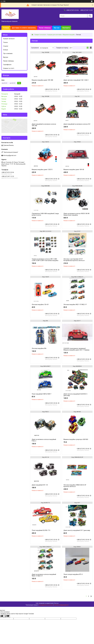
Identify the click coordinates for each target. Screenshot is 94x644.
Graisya (6, 50)
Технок (5, 42)
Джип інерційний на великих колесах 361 (77, 124)
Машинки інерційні (69, 35)
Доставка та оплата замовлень (24, 28)
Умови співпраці (45, 28)
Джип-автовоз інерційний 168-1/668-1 (76, 80)
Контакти (66, 28)
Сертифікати (7, 65)
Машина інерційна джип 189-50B (42, 80)
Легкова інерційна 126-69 (40, 304)
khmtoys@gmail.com (10, 155)
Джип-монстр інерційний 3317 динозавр (77, 530)
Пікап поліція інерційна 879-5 (73, 574)
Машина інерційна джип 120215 (42, 170)
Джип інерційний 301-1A (40, 485)
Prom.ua (56, 603)
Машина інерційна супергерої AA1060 (76, 439)
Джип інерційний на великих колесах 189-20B (44, 125)
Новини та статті (9, 68)
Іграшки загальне (9, 39)
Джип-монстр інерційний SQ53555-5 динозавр (75, 395)
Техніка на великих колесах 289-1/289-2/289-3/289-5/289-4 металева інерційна (45, 260)
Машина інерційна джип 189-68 (74, 170)
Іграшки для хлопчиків (54, 35)
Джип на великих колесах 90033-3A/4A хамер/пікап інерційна (76, 214)
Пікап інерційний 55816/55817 (41, 394)
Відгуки (6, 57)
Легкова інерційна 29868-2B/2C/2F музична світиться (75, 486)
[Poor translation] (7, 616)
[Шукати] (90, 16)
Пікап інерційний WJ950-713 (41, 530)
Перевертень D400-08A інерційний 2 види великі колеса (45, 214)
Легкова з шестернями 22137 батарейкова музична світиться (74, 260)
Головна (6, 28)
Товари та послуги (40, 35)
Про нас (57, 28)
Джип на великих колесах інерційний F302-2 (44, 440)
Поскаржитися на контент (46, 605)
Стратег (6, 46)
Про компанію (8, 53)
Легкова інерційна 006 (39, 348)
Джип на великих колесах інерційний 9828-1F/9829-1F (44, 575)
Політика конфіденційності (61, 605)
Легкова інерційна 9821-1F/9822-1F (75, 304)
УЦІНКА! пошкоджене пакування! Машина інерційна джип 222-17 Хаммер (76, 349)
